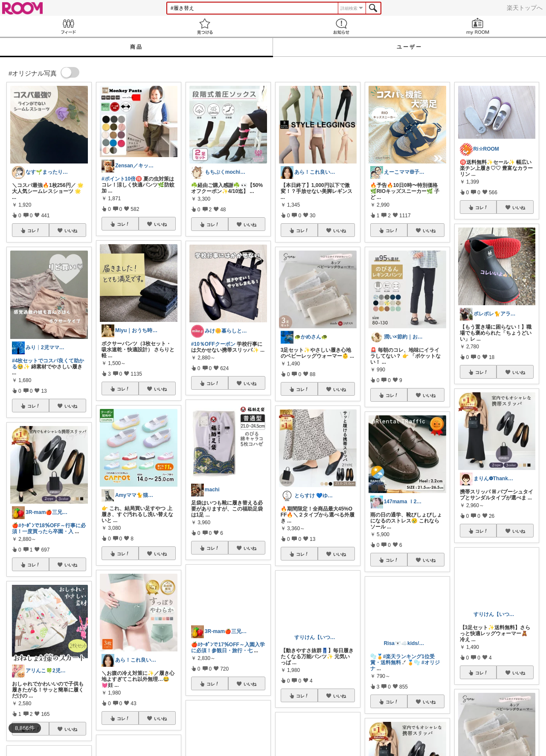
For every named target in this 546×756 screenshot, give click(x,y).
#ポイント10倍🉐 (122, 179)
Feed (68, 26)
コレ (34, 231)
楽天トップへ (525, 8)
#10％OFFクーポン (213, 344)
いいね (71, 231)
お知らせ (341, 26)
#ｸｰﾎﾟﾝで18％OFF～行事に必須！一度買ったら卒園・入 (49, 528)
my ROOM (478, 26)
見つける (205, 26)
